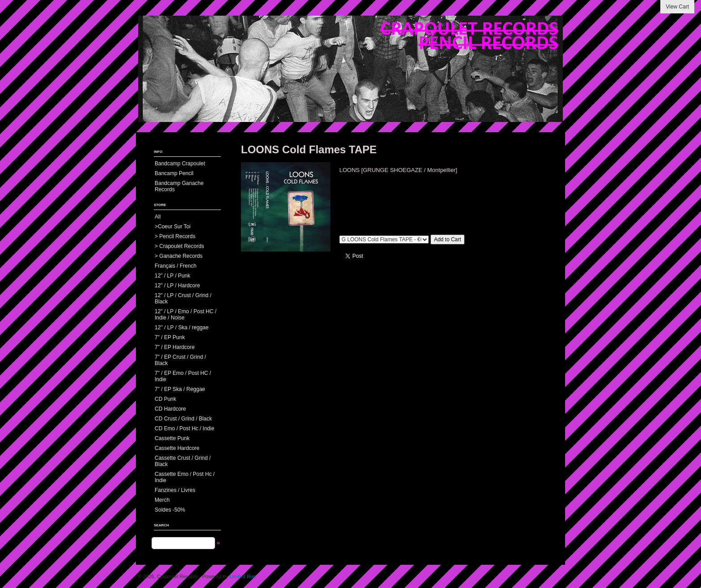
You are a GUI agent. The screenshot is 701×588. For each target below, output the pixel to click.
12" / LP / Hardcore (177, 286)
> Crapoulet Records (179, 246)
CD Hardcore (170, 409)
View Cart (677, 7)
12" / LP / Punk (172, 276)
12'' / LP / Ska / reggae (182, 328)
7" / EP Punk (170, 337)
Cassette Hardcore (177, 448)
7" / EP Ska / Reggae (180, 389)
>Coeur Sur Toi (173, 227)
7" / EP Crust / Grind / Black (180, 360)
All (158, 217)
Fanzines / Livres (175, 490)
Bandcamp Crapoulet (180, 164)
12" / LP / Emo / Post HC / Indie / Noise (186, 315)
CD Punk (165, 399)
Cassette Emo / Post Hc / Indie (185, 477)
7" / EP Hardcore (175, 347)
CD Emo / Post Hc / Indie (184, 428)
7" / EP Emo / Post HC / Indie (183, 376)
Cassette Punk (172, 438)
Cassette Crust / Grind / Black (183, 461)
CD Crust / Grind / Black (183, 419)
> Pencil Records (175, 236)
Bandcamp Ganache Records (179, 186)
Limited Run (243, 576)
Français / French (175, 266)
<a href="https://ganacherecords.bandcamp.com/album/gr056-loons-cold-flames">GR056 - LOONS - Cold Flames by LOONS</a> (447, 200)
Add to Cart (448, 239)
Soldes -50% (170, 510)
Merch (162, 500)
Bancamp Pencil (174, 173)
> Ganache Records (179, 256)
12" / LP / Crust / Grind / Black (183, 298)
